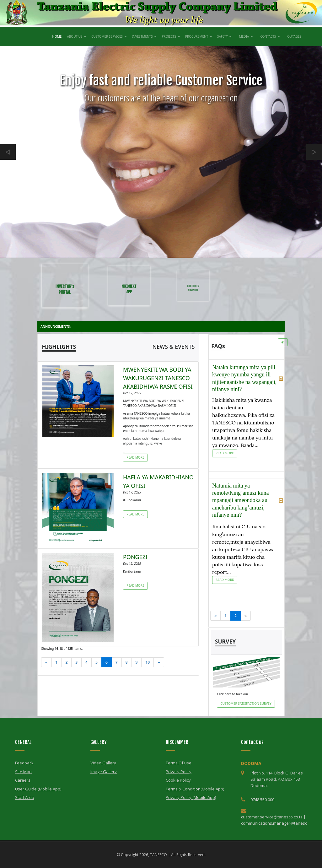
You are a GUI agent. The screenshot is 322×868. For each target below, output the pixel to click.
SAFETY (223, 36)
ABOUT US (75, 36)
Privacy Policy (179, 772)
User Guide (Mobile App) (38, 789)
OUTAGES (295, 36)
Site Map (23, 772)
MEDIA (244, 36)
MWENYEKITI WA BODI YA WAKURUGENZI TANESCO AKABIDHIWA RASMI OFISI (158, 378)
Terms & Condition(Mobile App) (195, 789)
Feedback (24, 763)
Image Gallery (104, 772)
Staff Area (25, 797)
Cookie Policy (178, 780)
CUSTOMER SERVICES (107, 36)
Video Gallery (103, 763)
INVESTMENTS (143, 36)
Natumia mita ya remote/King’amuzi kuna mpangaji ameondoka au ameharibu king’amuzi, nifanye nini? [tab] (248, 500)
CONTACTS (268, 36)
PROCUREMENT (197, 36)
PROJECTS (169, 36)
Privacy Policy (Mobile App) (191, 797)
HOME (58, 36)
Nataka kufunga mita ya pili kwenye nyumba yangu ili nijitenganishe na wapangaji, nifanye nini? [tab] (248, 378)
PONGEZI (135, 557)
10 (148, 662)
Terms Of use (179, 763)
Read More (135, 457)
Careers (23, 780)
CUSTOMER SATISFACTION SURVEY (246, 704)
